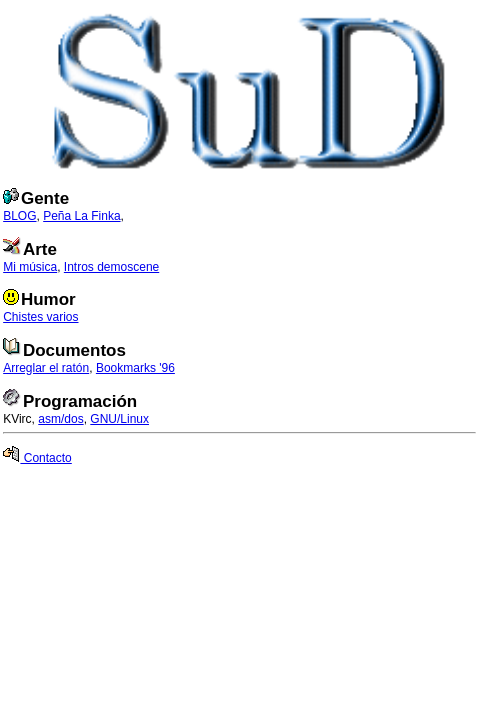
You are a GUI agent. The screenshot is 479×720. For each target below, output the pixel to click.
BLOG (19, 216)
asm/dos (60, 419)
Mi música (30, 267)
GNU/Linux (119, 419)
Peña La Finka (81, 216)
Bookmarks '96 (135, 368)
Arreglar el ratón (46, 368)
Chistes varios (40, 317)
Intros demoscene (111, 267)
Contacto (37, 458)
